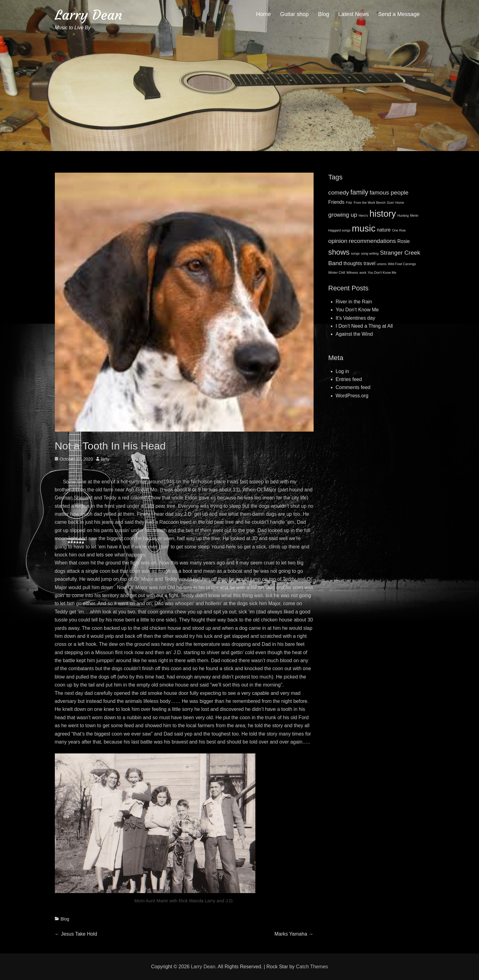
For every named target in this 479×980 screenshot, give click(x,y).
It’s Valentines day (355, 318)
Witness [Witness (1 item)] (352, 273)
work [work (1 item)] (363, 273)
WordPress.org (352, 396)
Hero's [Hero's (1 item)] (363, 215)
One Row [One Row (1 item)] (399, 230)
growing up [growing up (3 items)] (343, 215)
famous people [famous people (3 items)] (389, 193)
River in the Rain (354, 302)
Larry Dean (89, 15)
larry (105, 459)
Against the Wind (354, 334)
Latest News (353, 14)
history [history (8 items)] (383, 213)
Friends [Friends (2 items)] (337, 202)
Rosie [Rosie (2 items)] (404, 241)
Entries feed (349, 379)
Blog (323, 14)
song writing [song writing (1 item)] (370, 253)
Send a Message (399, 14)
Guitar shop (294, 14)
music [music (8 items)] (364, 228)
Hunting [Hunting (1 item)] (403, 215)
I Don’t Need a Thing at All (364, 326)
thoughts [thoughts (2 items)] (353, 263)
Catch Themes (312, 967)
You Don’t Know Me (357, 310)
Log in (343, 371)
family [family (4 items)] (359, 192)
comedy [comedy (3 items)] (339, 193)
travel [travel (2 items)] (369, 263)
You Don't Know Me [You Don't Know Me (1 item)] (382, 273)
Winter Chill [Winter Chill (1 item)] (337, 273)
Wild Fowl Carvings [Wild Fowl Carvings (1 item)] (402, 264)
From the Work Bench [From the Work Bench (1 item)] (369, 203)
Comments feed (353, 387)
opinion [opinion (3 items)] (338, 241)
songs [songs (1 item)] (355, 253)
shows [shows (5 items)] (339, 252)
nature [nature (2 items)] (384, 230)
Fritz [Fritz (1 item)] (349, 203)
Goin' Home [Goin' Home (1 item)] (396, 203)
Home (263, 14)
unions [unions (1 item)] (382, 264)
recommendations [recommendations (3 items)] (372, 241)
